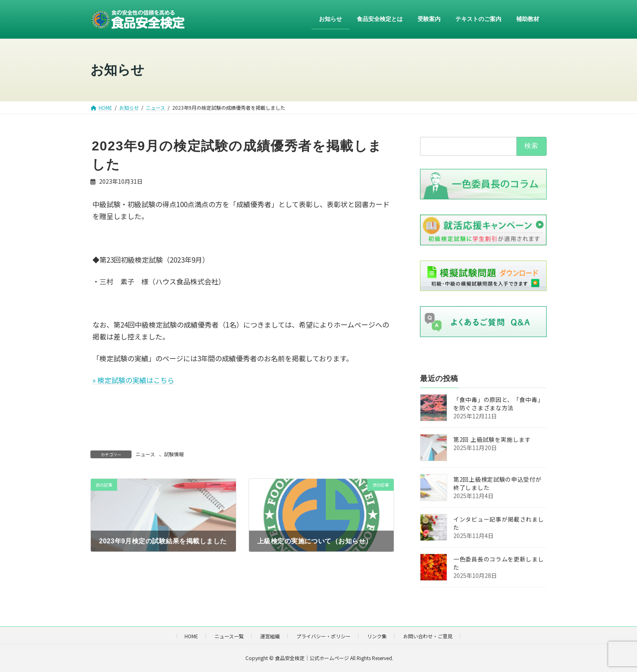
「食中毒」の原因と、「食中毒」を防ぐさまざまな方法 (499, 404)
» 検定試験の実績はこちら (133, 380)
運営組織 (270, 636)
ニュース (145, 454)
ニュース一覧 (229, 636)
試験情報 (174, 454)
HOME (191, 636)
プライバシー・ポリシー (323, 636)
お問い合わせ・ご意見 (428, 636)
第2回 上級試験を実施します (492, 440)
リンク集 (377, 636)
